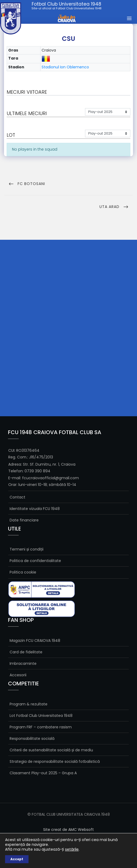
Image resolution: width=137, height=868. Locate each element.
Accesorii (18, 675)
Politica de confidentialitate (35, 561)
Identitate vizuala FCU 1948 (35, 509)
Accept (17, 859)
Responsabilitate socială (32, 739)
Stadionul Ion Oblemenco (65, 67)
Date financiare (24, 520)
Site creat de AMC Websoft (68, 830)
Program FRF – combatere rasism (41, 727)
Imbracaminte (23, 663)
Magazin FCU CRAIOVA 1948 (35, 641)
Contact (17, 497)
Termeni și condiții (27, 549)
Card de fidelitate (26, 652)
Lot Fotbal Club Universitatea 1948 (41, 716)
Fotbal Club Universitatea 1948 (67, 6)
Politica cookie (23, 572)
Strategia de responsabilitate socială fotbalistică (55, 761)
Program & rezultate (29, 704)
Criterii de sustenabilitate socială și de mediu (51, 750)
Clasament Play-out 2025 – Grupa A (43, 773)
